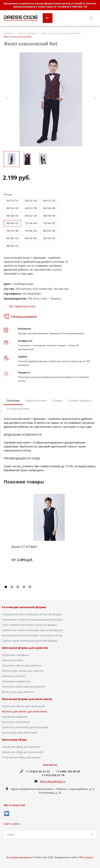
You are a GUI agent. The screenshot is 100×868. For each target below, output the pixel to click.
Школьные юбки (12, 660)
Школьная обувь (14, 740)
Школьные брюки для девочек (22, 665)
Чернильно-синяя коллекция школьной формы (32, 620)
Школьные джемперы (16, 722)
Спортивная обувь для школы (21, 757)
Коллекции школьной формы (24, 607)
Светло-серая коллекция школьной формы (30, 641)
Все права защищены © (21, 857)
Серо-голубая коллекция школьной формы (29, 625)
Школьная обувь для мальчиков (22, 752)
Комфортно (25, 341)
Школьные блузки (13, 676)
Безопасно (25, 329)
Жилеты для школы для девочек (23, 671)
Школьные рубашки (15, 717)
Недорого (24, 372)
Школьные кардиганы (16, 681)
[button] (6, 587)
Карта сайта (12, 824)
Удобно (23, 357)
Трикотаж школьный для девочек (23, 687)
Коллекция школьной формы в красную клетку (32, 635)
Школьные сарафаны (16, 655)
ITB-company (86, 857)
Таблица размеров (20, 316)
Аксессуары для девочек (18, 692)
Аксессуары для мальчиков (19, 732)
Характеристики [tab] (36, 401)
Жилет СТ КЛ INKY (24, 547)
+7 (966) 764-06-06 (68, 771)
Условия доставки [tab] (18, 409)
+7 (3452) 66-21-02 (38, 771)
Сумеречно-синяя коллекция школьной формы (32, 630)
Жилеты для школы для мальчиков (24, 711)
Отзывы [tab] (57, 401)
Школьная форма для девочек (25, 648)
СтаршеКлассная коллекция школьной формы (32, 614)
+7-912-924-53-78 (53, 775)
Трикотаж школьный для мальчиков (25, 727)
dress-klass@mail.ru (53, 781)
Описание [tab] (13, 401)
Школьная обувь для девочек (21, 747)
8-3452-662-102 (78, 7)
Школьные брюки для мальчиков (23, 706)
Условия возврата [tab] (80, 401)
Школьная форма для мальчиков (27, 699)
